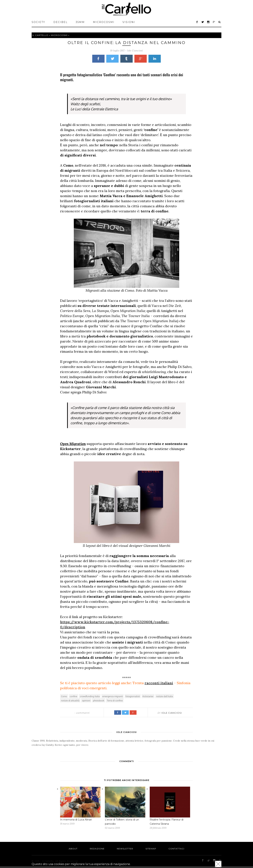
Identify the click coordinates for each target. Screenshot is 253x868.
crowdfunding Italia (90, 696)
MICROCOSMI (104, 22)
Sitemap (151, 849)
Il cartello (40, 35)
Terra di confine (115, 701)
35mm (80, 22)
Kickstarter (148, 696)
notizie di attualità (70, 701)
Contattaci (176, 849)
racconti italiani (159, 683)
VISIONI (129, 22)
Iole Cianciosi (135, 51)
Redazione (97, 849)
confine (74, 696)
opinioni (86, 701)
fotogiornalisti (133, 696)
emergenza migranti (113, 696)
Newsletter (125, 849)
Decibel (61, 22)
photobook (99, 701)
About (73, 849)
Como (64, 696)
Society (38, 22)
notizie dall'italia (165, 696)
